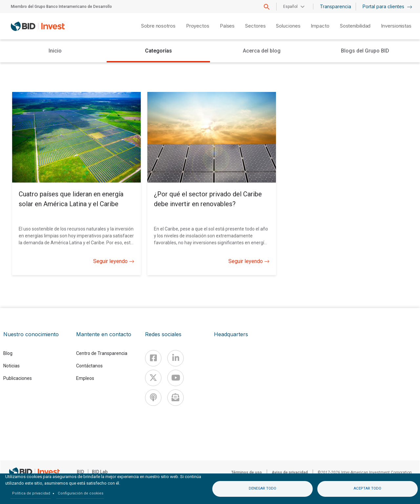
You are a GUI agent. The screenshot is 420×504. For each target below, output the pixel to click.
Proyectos (198, 26)
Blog (8, 353)
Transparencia (336, 6)
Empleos (85, 378)
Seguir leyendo (114, 261)
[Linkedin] (176, 358)
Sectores (255, 26)
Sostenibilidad (355, 26)
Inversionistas (396, 26)
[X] (153, 378)
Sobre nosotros (158, 26)
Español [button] (290, 7)
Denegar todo (262, 488)
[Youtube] (176, 378)
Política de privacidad (31, 493)
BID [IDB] (80, 472)
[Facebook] (153, 358)
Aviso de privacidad (290, 472)
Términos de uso (247, 472)
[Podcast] (153, 398)
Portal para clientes (387, 6)
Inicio (55, 51)
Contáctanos (89, 366)
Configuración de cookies (81, 493)
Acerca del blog (262, 51)
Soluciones (288, 26)
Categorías (158, 51)
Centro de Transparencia (102, 353)
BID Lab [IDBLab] (100, 472)
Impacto (320, 26)
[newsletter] (176, 398)
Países (227, 26)
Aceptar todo (367, 488)
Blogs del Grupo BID (365, 51)
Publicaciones (18, 378)
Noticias (11, 366)
